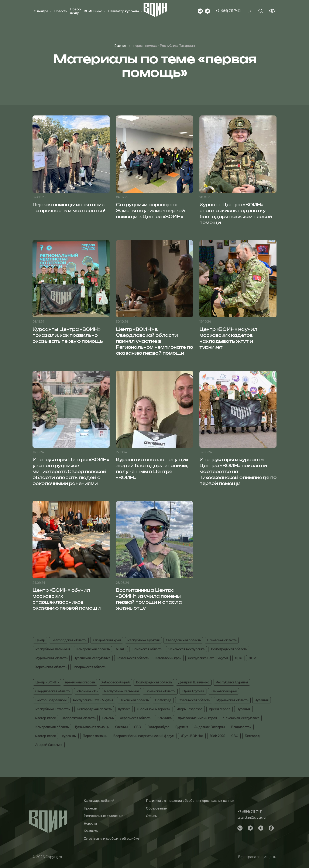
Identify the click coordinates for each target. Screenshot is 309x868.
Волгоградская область (229, 649)
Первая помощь (95, 736)
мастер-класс (45, 718)
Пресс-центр (75, 11)
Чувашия (262, 700)
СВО (138, 727)
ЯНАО (121, 649)
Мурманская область (51, 658)
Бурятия (182, 727)
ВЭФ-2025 (217, 736)
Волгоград (163, 700)
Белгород (252, 736)
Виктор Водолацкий (51, 700)
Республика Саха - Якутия (93, 700)
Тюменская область (147, 649)
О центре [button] (41, 11)
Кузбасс (124, 709)
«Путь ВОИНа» (192, 736)
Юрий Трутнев (193, 691)
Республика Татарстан (53, 709)
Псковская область (222, 640)
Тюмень (108, 718)
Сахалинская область (133, 658)
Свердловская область (183, 640)
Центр (40, 640)
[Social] (200, 11)
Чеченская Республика (186, 649)
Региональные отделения (103, 816)
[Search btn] (261, 11)
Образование (156, 808)
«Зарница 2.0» (87, 691)
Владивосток (241, 727)
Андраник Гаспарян (210, 727)
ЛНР (252, 658)
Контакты (91, 831)
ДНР (238, 658)
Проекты (90, 808)
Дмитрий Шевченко (194, 682)
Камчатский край (168, 658)
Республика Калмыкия (53, 649)
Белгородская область (69, 640)
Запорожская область (89, 667)
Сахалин (121, 727)
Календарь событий (99, 801)
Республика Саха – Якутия (208, 658)
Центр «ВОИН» (47, 682)
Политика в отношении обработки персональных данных (190, 801)
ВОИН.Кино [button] (93, 11)
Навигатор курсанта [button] (124, 11)
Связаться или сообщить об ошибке (111, 839)
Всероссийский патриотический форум (144, 736)
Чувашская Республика (92, 658)
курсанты (69, 736)
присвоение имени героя (197, 718)
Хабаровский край (107, 640)
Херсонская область (51, 667)
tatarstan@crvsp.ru (251, 818)
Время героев (219, 709)
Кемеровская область (93, 649)
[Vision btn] (272, 11)
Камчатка (164, 718)
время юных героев (80, 682)
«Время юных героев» (153, 709)
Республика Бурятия (143, 640)
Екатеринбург (158, 727)
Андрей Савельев (49, 745)
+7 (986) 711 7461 (228, 11)
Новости (61, 11)
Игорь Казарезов (189, 709)
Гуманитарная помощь (92, 727)
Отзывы (152, 816)
